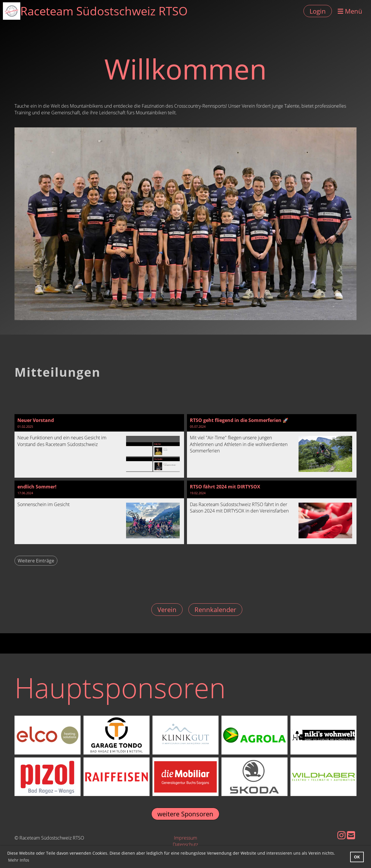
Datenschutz (185, 844)
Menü (350, 11)
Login (318, 11)
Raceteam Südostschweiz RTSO (104, 11)
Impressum (185, 838)
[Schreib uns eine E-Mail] (351, 835)
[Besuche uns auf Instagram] (341, 835)
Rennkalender (215, 609)
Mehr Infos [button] (19, 860)
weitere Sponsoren (185, 814)
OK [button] (357, 857)
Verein (167, 609)
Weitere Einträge (36, 561)
